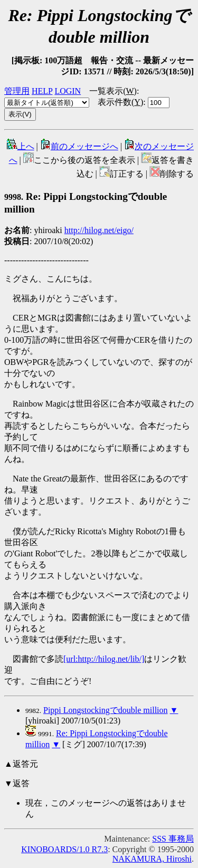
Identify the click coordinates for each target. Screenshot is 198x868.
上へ (21, 146)
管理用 (17, 91)
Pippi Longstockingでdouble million (106, 710)
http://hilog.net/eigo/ (99, 230)
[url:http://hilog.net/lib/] (104, 659)
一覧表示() (113, 91)
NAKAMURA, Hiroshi (152, 859)
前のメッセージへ (79, 146)
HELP (42, 91)
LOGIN (68, 91)
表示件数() (120, 102)
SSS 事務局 (173, 839)
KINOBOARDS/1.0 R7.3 (64, 849)
